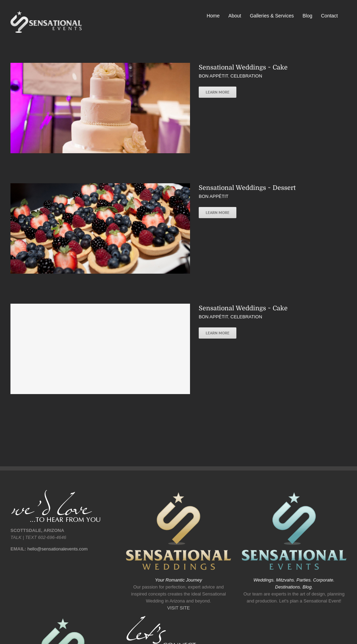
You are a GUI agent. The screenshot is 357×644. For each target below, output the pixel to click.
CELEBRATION (246, 76)
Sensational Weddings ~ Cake (243, 67)
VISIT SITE (179, 608)
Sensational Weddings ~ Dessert (247, 188)
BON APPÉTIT (213, 76)
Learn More (218, 92)
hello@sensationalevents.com (57, 549)
